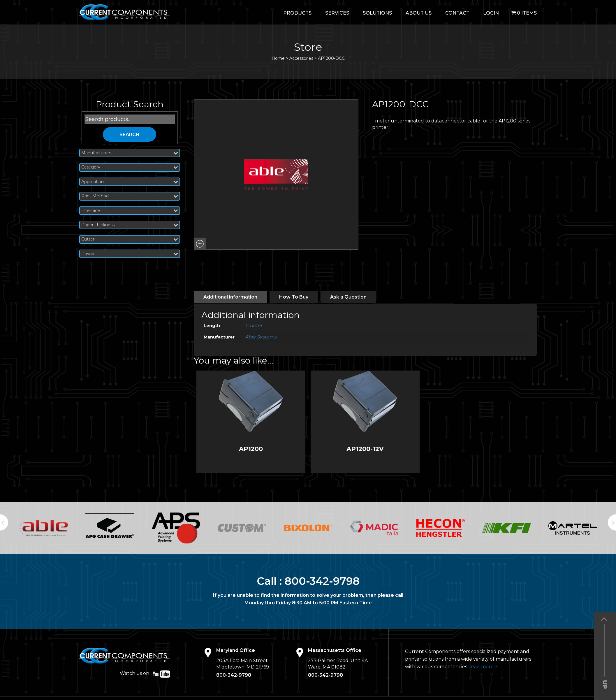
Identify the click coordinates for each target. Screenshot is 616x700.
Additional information (230, 297)
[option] (44, 528)
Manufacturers (130, 153)
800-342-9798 (322, 581)
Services (337, 13)
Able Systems (261, 337)
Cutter (130, 239)
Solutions (377, 13)
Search (130, 135)
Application (130, 182)
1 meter (254, 326)
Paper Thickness (130, 225)
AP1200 (251, 449)
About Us (419, 13)
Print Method (130, 196)
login (491, 13)
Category (130, 167)
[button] (200, 244)
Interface (130, 211)
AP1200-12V (365, 449)
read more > (483, 667)
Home (278, 58)
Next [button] (612, 522)
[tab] (230, 297)
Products (297, 13)
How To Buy (294, 297)
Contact (457, 13)
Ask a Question (348, 297)
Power (130, 254)
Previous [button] (4, 522)
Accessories (301, 58)
